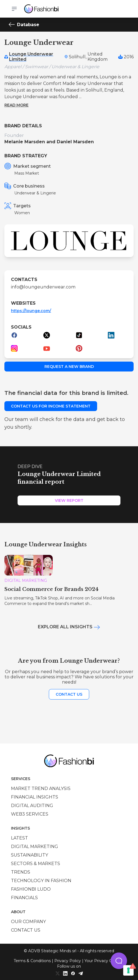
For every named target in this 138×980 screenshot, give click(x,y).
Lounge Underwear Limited (31, 57)
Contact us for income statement (51, 406)
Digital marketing (35, 847)
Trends (21, 872)
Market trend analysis (41, 788)
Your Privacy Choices (104, 961)
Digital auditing (32, 806)
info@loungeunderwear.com (43, 287)
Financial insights (35, 797)
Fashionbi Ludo (31, 889)
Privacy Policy (68, 961)
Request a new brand (69, 367)
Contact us (69, 694)
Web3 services (30, 814)
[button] (119, 961)
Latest (19, 838)
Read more (16, 105)
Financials (24, 898)
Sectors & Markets (36, 864)
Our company (28, 922)
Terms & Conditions (32, 961)
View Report (69, 500)
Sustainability (29, 855)
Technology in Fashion (41, 881)
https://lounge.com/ (31, 311)
